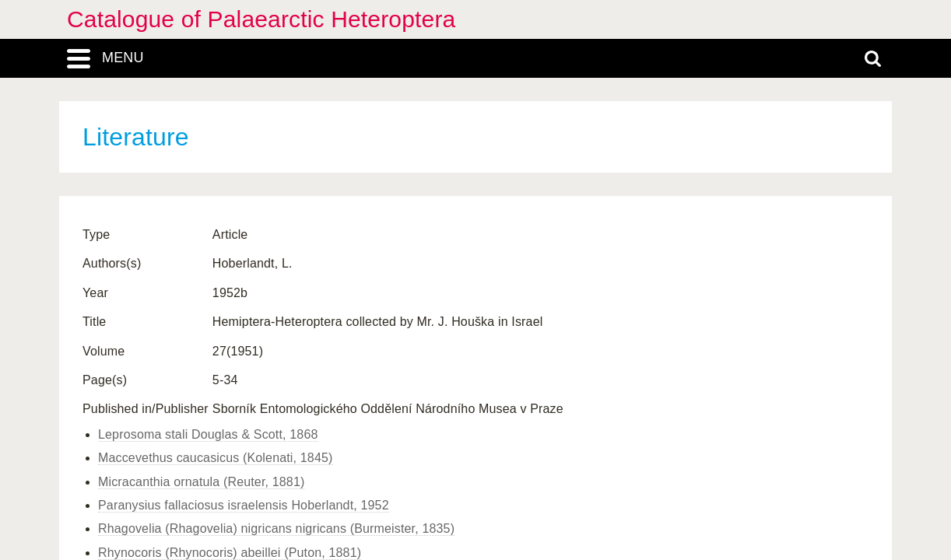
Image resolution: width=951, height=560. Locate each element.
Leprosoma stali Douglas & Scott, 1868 (208, 434)
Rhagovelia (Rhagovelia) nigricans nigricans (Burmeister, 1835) (276, 528)
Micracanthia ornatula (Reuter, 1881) (201, 482)
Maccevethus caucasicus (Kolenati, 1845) (216, 458)
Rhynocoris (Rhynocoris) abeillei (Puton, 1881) (230, 553)
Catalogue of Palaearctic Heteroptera (261, 19)
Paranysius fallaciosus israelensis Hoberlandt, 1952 (244, 505)
